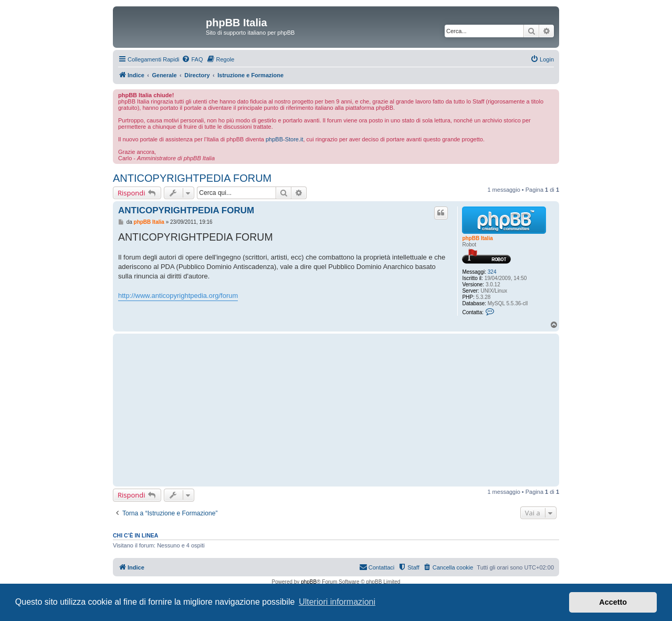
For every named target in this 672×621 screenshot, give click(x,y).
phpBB (309, 582)
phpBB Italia (477, 238)
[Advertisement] (284, 410)
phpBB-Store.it (285, 139)
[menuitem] (192, 59)
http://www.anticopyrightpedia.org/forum (178, 296)
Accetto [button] (613, 602)
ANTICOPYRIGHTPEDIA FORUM (192, 178)
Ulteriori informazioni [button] (337, 602)
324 (492, 272)
